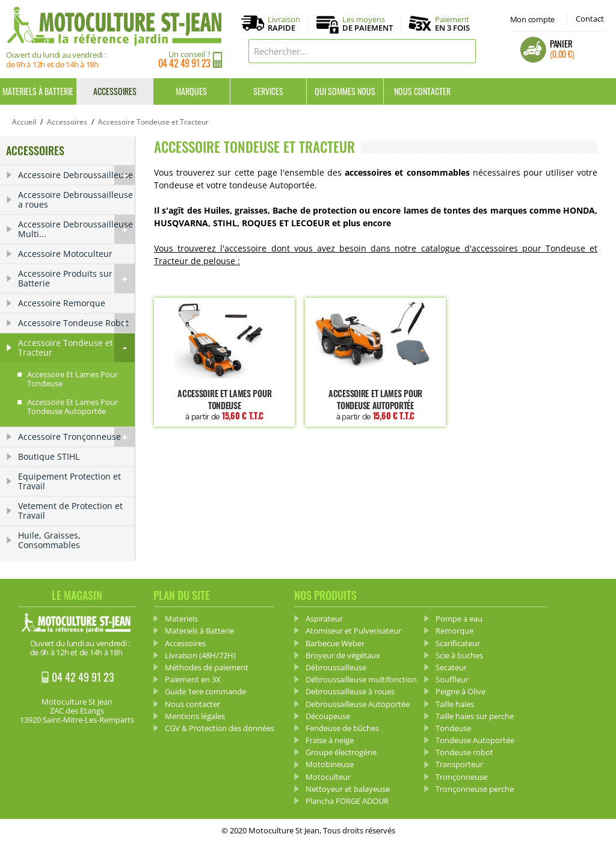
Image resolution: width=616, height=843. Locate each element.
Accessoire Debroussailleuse (76, 175)
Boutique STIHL (49, 456)
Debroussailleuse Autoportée (358, 704)
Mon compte (532, 19)
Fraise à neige (330, 740)
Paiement (452, 23)
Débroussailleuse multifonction (361, 679)
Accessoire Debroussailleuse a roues (75, 199)
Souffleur (452, 679)
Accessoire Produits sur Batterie (76, 279)
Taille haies (455, 704)
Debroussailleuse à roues (350, 691)
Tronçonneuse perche (475, 789)
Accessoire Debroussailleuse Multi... (76, 229)
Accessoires (115, 91)
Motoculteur (328, 777)
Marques (191, 91)
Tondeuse (453, 728)
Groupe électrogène (341, 752)
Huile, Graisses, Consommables (49, 540)
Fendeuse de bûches (342, 728)
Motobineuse (330, 764)
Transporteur (459, 764)
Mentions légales (195, 716)
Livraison (284, 24)
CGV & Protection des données (220, 728)
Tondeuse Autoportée (475, 740)
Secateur (451, 667)
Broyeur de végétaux (343, 655)
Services (268, 91)
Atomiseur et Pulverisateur (353, 631)
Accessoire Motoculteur (65, 254)
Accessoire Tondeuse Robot (76, 323)
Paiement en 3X (193, 679)
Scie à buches (459, 655)
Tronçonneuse (461, 777)
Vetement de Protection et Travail (70, 511)
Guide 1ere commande (205, 691)
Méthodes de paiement (207, 667)
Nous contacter (422, 91)
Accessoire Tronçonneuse (76, 437)
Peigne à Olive (460, 691)
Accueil (24, 122)
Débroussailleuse (336, 667)
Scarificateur (458, 643)
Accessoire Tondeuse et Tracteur (76, 348)
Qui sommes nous (345, 91)
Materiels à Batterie (38, 91)
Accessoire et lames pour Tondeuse (224, 404)
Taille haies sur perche (475, 716)
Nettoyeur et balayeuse (348, 789)
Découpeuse (328, 716)
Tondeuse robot (464, 752)
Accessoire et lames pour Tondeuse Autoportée (375, 404)
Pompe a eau (459, 619)
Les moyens (368, 24)
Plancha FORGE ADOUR (347, 801)
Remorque (454, 631)
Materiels (181, 619)
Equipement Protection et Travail (69, 481)
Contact (590, 19)
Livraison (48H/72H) (200, 655)
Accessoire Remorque (62, 303)
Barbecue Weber (335, 643)
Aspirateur (324, 619)
